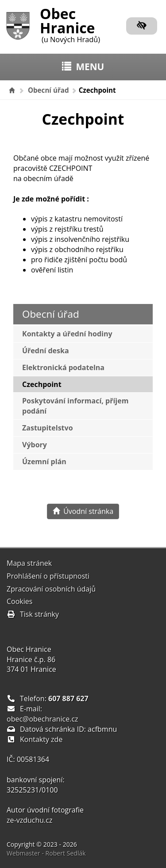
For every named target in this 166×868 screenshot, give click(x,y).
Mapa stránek (29, 563)
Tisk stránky (33, 614)
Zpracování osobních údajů (51, 589)
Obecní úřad (48, 90)
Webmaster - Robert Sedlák (46, 853)
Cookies (19, 601)
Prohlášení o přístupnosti (48, 576)
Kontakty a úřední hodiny (67, 334)
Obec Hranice (70, 24)
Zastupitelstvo (48, 428)
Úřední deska (46, 351)
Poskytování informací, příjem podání (75, 406)
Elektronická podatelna (63, 367)
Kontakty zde (41, 739)
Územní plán (44, 462)
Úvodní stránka (83, 511)
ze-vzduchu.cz (29, 820)
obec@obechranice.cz (42, 719)
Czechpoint (42, 384)
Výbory (35, 445)
